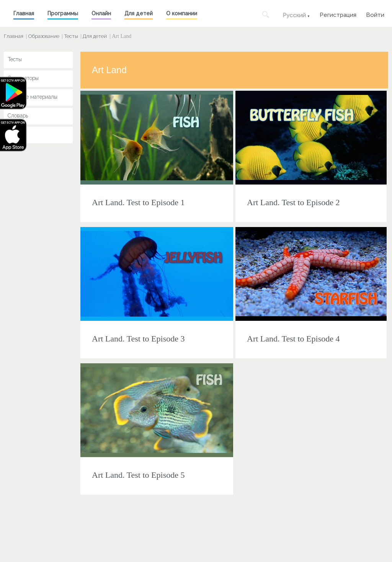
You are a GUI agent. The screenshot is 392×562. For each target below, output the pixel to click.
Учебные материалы (33, 97)
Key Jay (17, 134)
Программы (63, 13)
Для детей (139, 13)
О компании (182, 13)
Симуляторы (23, 78)
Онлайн (101, 13)
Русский (294, 15)
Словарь (18, 116)
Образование (44, 36)
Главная (24, 13)
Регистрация (338, 14)
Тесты (71, 36)
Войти (375, 14)
